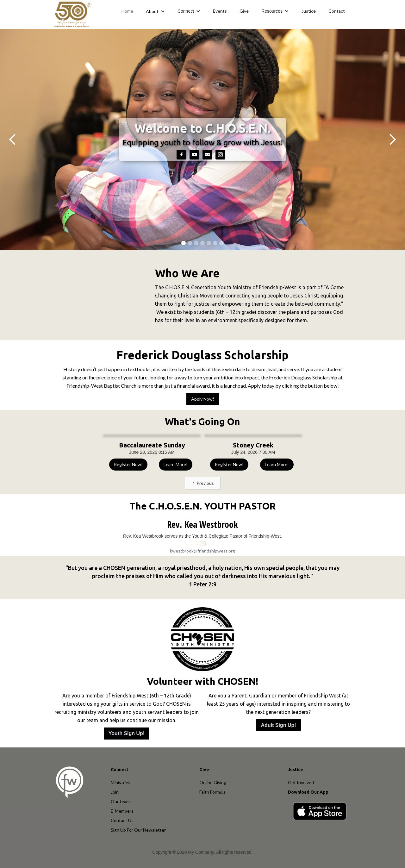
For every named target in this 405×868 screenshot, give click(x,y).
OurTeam (120, 801)
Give (244, 11)
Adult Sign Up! (278, 725)
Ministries (121, 782)
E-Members (122, 811)
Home (127, 11)
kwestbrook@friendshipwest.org (202, 551)
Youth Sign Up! (127, 733)
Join (115, 792)
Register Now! (128, 464)
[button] (155, 11)
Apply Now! (203, 399)
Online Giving (213, 782)
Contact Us (122, 820)
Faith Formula (212, 792)
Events (220, 11)
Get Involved (301, 782)
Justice (309, 11)
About (152, 11)
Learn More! (176, 464)
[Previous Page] (203, 483)
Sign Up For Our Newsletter (138, 830)
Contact (337, 11)
